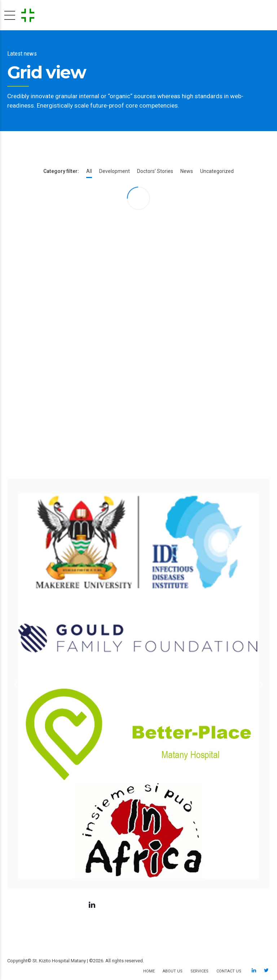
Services (199, 971)
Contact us (229, 971)
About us (173, 971)
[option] (138, 684)
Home (149, 971)
